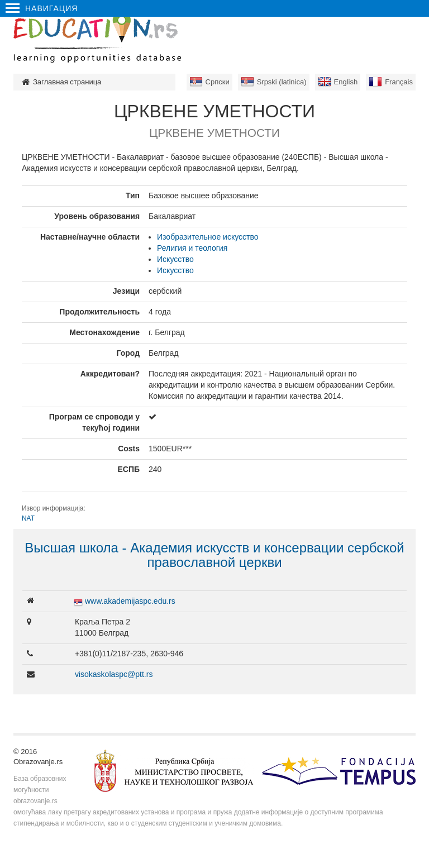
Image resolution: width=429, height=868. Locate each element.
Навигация (42, 8)
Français (399, 82)
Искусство (175, 259)
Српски (218, 82)
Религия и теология (192, 248)
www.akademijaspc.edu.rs (130, 601)
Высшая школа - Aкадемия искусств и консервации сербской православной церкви (214, 555)
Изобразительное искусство (208, 237)
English (346, 82)
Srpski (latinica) (282, 82)
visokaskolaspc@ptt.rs (114, 674)
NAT (28, 518)
